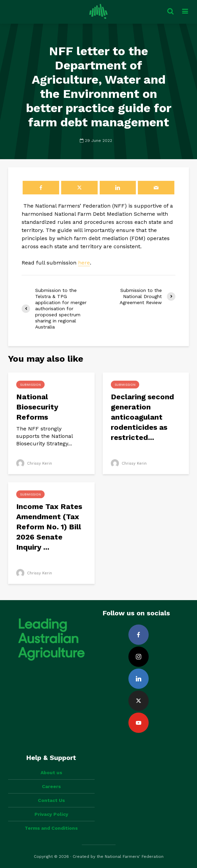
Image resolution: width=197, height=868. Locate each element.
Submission (30, 385)
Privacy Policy (51, 814)
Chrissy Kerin (35, 463)
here (84, 263)
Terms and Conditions (51, 828)
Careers (51, 786)
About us (51, 772)
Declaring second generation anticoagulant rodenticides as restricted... (142, 417)
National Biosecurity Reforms (37, 407)
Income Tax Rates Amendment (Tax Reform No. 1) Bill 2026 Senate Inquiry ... (49, 527)
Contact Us (51, 800)
